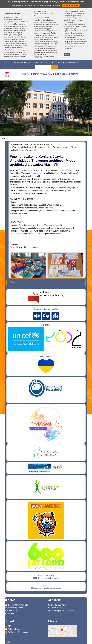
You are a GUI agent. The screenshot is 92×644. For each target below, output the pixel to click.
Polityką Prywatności (60, 2)
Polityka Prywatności (15, 629)
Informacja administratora (71, 62)
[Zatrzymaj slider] (46, 133)
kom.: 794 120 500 (57, 608)
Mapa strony (28, 62)
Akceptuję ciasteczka (71, 5)
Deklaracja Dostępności (16, 632)
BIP (8, 626)
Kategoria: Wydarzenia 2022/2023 (39, 144)
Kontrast (59, 62)
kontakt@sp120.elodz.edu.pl (62, 611)
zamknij (67, 54)
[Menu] (46, 139)
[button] (3, 108)
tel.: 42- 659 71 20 (57, 605)
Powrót (13, 282)
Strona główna (19, 62)
